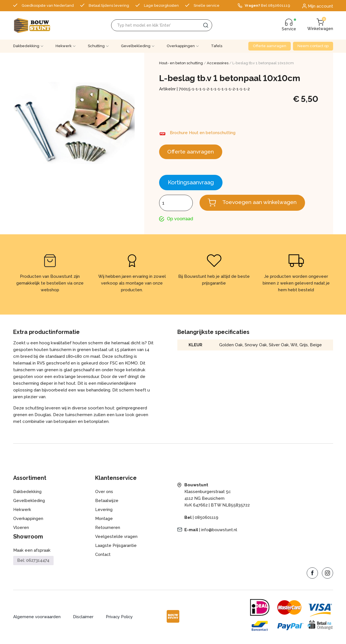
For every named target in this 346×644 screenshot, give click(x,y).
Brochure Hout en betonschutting (204, 133)
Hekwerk (64, 46)
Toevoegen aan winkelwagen (262, 203)
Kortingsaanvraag (191, 183)
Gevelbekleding (136, 46)
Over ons (104, 493)
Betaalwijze (107, 502)
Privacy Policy (121, 618)
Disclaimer (84, 618)
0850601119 (207, 519)
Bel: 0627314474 (34, 562)
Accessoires (218, 63)
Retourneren (108, 529)
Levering (104, 511)
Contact (103, 556)
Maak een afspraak (32, 551)
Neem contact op (313, 46)
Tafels (217, 46)
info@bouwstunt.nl (220, 531)
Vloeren (21, 529)
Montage (104, 520)
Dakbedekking (26, 46)
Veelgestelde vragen (116, 538)
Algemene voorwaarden (37, 618)
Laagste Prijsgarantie (116, 547)
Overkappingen (181, 46)
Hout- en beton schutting (181, 63)
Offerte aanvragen (270, 46)
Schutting (96, 46)
